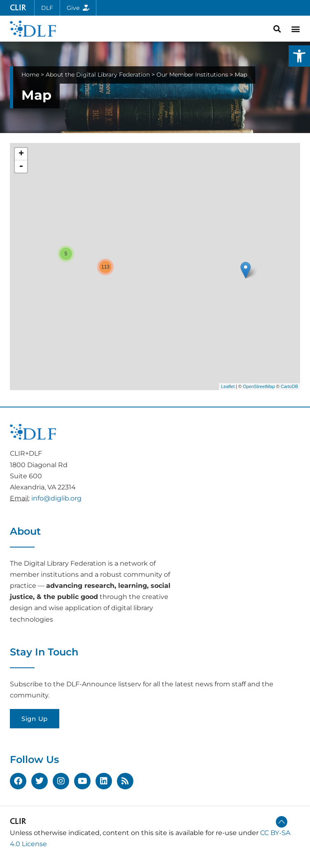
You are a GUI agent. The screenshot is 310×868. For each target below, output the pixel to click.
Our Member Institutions (192, 75)
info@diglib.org (56, 498)
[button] (299, 56)
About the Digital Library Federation (98, 75)
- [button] (21, 166)
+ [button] (21, 154)
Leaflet (228, 386)
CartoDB (289, 386)
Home (30, 75)
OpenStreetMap (259, 386)
